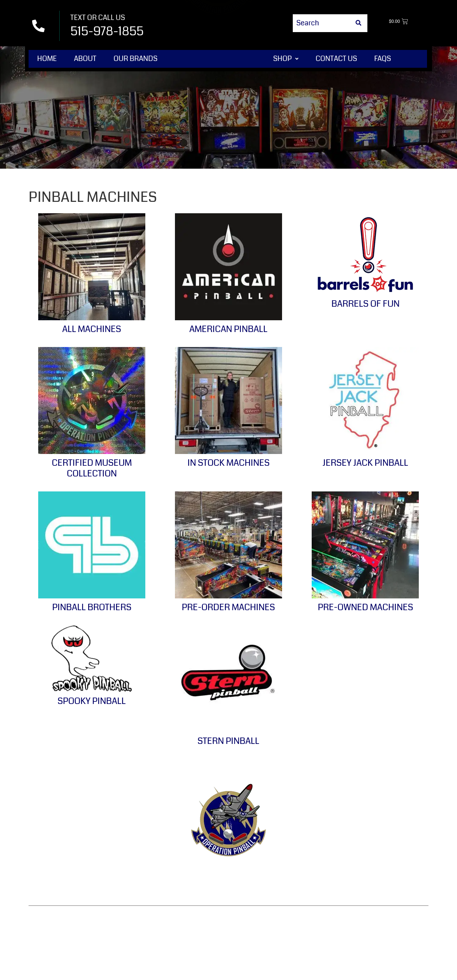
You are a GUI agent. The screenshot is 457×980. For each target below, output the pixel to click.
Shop (286, 59)
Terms (156, 872)
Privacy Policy (294, 872)
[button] (286, 59)
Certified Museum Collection (92, 468)
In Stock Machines (228, 463)
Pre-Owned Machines (365, 607)
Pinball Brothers (92, 607)
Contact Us (336, 59)
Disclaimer (228, 889)
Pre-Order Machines (228, 607)
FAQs (383, 59)
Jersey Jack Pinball (365, 463)
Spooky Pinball (92, 701)
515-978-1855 (107, 31)
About (85, 59)
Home (47, 59)
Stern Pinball (228, 741)
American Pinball (228, 329)
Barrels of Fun (365, 304)
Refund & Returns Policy (218, 872)
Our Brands (135, 59)
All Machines (92, 329)
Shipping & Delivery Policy (372, 872)
